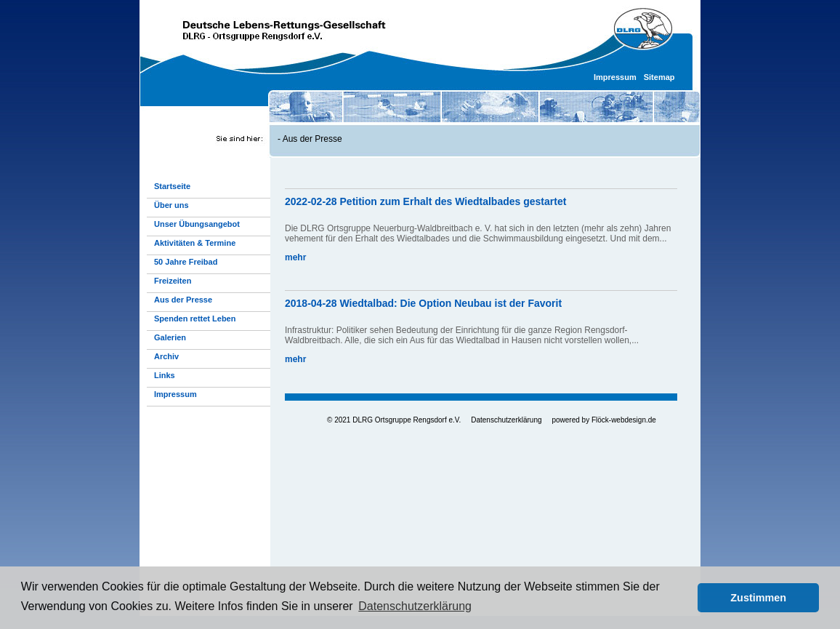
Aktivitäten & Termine (195, 243)
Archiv (166, 356)
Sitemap (659, 77)
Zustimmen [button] (758, 598)
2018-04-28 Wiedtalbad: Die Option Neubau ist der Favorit (423, 303)
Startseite (172, 186)
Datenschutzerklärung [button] (415, 606)
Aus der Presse (312, 139)
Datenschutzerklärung (506, 420)
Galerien (170, 337)
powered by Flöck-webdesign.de (603, 420)
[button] (683, 598)
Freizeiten (173, 281)
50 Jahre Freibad (186, 262)
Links (165, 375)
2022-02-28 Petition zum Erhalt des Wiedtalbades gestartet (425, 201)
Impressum (615, 77)
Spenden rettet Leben (195, 318)
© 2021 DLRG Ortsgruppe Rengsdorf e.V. (394, 420)
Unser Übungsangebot (197, 224)
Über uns (171, 205)
